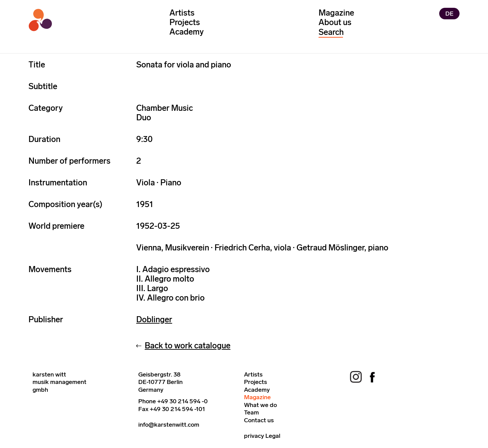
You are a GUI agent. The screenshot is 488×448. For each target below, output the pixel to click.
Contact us (259, 420)
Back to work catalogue (188, 345)
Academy (187, 32)
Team (251, 412)
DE (449, 14)
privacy (254, 436)
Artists (182, 13)
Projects (185, 22)
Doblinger (154, 319)
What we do (260, 405)
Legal (273, 436)
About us (335, 22)
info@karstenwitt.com (169, 425)
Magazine (336, 13)
